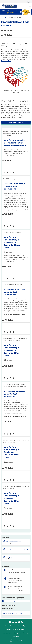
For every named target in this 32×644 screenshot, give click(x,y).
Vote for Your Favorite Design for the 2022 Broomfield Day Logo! (11, 452)
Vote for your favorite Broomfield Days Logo (17, 549)
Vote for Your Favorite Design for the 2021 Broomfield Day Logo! (11, 498)
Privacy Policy (22, 626)
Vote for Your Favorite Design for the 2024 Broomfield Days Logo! (12, 242)
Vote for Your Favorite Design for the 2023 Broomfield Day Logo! (11, 350)
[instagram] (22, 622)
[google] (16, 622)
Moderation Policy (11, 629)
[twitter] (13, 622)
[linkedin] (19, 622)
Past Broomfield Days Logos (13, 598)
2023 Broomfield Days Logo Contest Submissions (14, 394)
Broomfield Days (6, 61)
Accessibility (21, 629)
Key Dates (6, 537)
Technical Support (7, 633)
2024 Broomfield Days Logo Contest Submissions (15, 292)
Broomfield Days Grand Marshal (14, 613)
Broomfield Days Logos (10, 601)
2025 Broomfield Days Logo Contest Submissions (14, 186)
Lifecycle (6, 566)
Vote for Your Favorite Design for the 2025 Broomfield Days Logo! (15, 143)
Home (6, 17)
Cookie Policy (16, 637)
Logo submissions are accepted (14, 541)
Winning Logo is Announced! (13, 557)
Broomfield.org (24, 633)
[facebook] (10, 622)
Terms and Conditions (11, 626)
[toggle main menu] (30, 6)
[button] (2, 31)
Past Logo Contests (16, 122)
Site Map (16, 633)
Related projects (8, 605)
